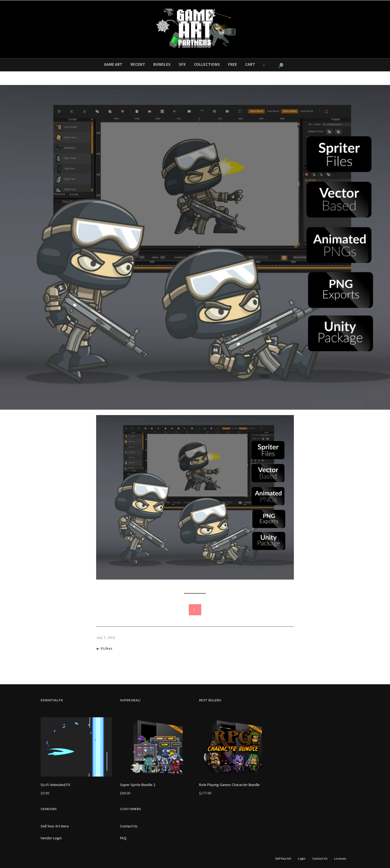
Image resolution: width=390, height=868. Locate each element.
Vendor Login (51, 838)
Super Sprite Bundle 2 (138, 785)
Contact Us (129, 826)
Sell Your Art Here (55, 826)
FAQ (123, 838)
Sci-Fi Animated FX (55, 785)
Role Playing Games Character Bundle (229, 785)
